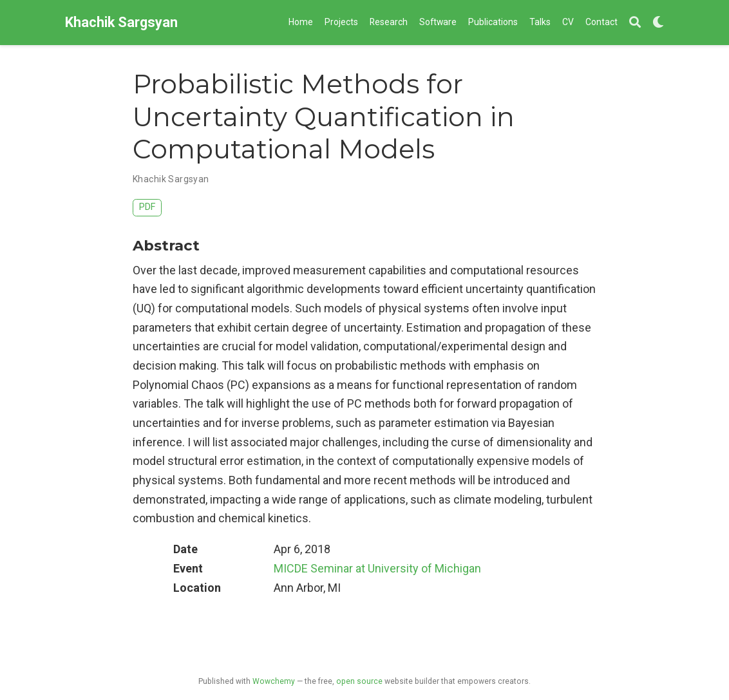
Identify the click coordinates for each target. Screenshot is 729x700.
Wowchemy (274, 681)
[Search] (635, 23)
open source (359, 681)
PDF (147, 207)
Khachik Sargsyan (121, 22)
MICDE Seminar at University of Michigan (377, 568)
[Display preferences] (658, 23)
